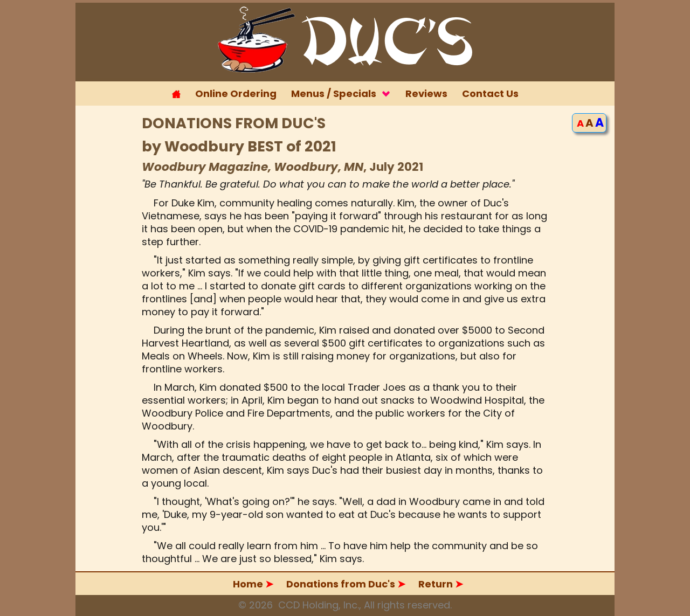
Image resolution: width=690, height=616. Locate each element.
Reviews (426, 94)
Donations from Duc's (346, 584)
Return (441, 584)
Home (253, 584)
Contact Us (490, 94)
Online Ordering (236, 94)
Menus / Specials (341, 94)
